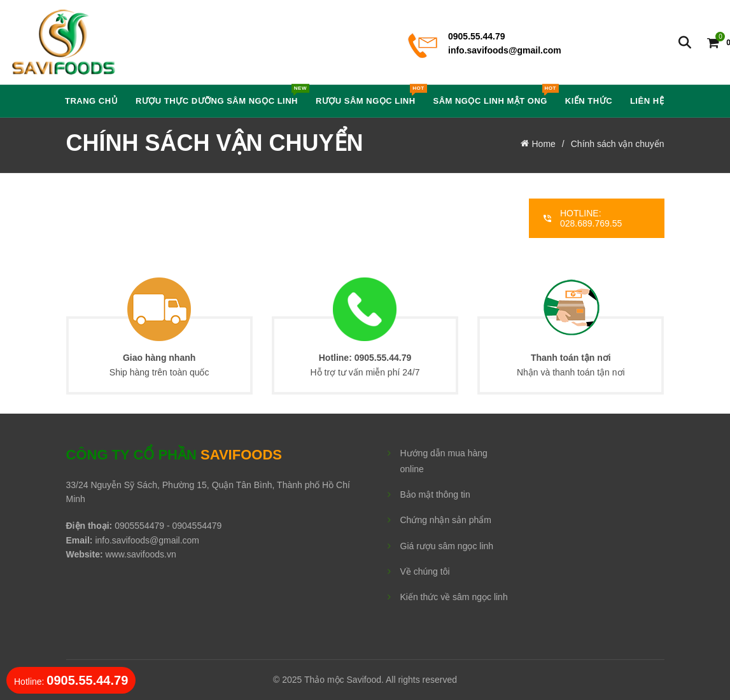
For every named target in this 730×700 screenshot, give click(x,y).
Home (544, 144)
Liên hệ (647, 101)
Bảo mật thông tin (435, 494)
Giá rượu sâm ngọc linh (447, 546)
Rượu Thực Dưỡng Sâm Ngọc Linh (221, 95)
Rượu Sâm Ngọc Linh (370, 95)
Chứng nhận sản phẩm (446, 520)
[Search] (685, 43)
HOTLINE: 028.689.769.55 (582, 218)
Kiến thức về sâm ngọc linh (454, 597)
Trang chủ (91, 101)
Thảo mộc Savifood (343, 680)
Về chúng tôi (425, 571)
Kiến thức (589, 101)
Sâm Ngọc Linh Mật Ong (494, 95)
